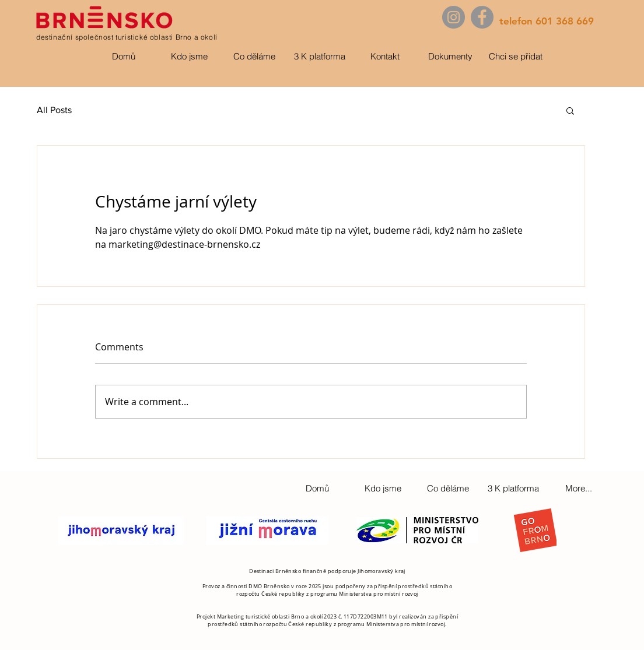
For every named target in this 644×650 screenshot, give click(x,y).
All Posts (54, 110)
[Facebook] (482, 17)
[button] (570, 110)
